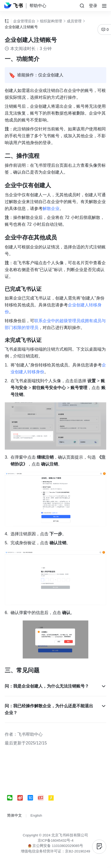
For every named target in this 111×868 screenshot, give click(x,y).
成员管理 (74, 21)
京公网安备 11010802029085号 (56, 846)
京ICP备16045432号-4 (56, 840)
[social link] (12, 798)
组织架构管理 (51, 21)
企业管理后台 (24, 21)
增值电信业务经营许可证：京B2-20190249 (55, 851)
